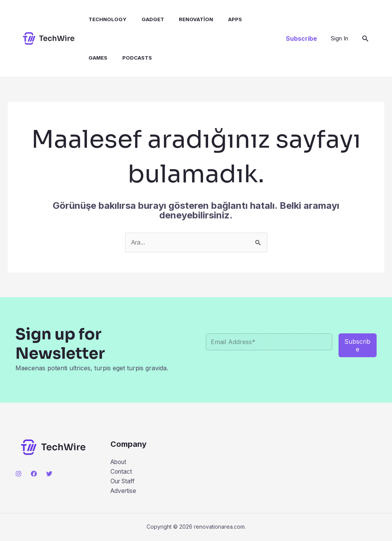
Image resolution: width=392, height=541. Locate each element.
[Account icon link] (339, 38)
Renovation (187, 19)
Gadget (146, 19)
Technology (104, 19)
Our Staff (124, 481)
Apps (224, 19)
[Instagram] (18, 474)
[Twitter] (49, 474)
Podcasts (99, 58)
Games (252, 19)
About (119, 462)
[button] (301, 38)
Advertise (124, 491)
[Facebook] (34, 474)
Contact (122, 472)
